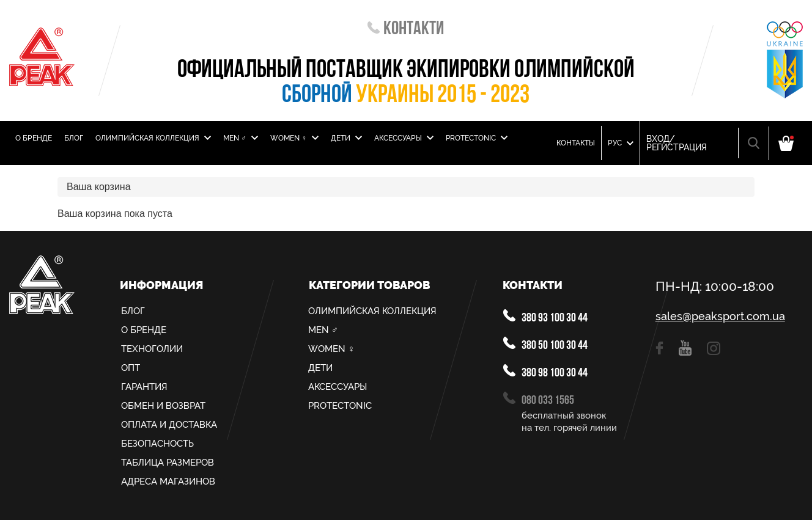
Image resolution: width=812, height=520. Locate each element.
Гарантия (144, 387)
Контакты (576, 143)
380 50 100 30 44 (545, 344)
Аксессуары (404, 138)
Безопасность (157, 444)
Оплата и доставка (169, 425)
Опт (131, 368)
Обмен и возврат (163, 406)
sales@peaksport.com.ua (720, 317)
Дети (346, 138)
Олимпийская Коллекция (153, 138)
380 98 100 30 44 (545, 372)
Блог (74, 138)
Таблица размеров (168, 463)
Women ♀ (294, 138)
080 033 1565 (539, 399)
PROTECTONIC (477, 138)
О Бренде (34, 138)
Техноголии (152, 349)
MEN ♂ (241, 138)
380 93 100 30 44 (545, 317)
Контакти (406, 30)
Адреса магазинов (168, 482)
